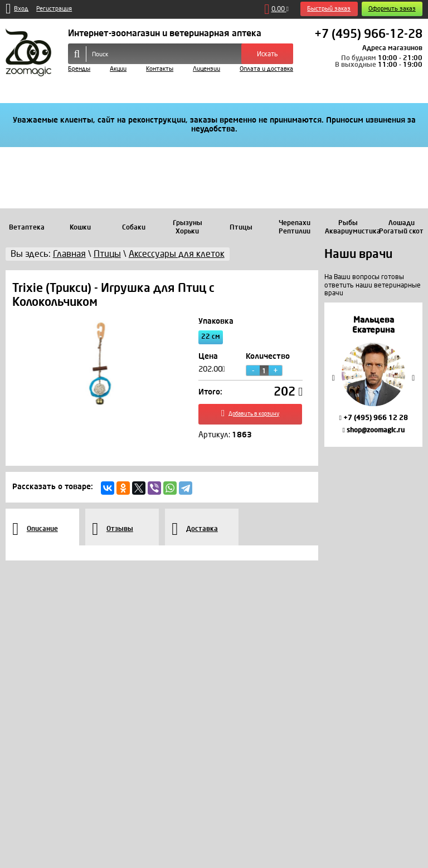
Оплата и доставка (266, 69)
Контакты (160, 69)
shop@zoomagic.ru (373, 430)
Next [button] (414, 377)
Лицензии (206, 69)
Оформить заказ (392, 9)
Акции (118, 69)
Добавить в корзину (250, 415)
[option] (373, 375)
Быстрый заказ (329, 9)
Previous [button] (333, 377)
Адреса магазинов (392, 48)
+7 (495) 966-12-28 (368, 35)
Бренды (79, 69)
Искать (267, 54)
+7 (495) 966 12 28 (373, 418)
